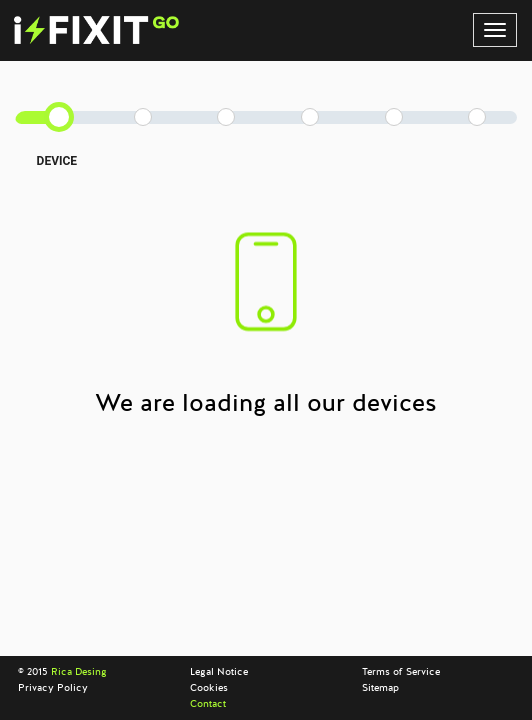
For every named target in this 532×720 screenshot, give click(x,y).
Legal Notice (219, 672)
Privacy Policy (53, 688)
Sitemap (380, 688)
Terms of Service (401, 672)
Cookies (209, 688)
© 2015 (62, 672)
